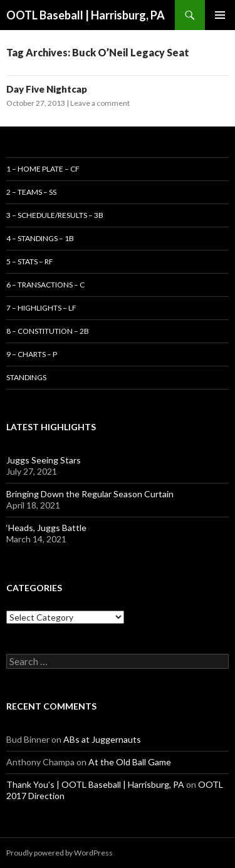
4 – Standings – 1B (40, 238)
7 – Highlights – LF (41, 308)
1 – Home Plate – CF (43, 169)
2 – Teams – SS (31, 192)
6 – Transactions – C (45, 285)
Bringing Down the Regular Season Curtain (90, 494)
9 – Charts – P (32, 354)
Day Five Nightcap (47, 89)
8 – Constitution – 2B (48, 331)
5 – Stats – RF (30, 261)
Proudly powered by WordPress (60, 853)
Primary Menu (220, 15)
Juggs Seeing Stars (44, 460)
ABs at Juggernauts (102, 739)
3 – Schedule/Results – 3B (55, 215)
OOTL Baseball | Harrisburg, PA (86, 15)
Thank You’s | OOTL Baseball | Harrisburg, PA (95, 784)
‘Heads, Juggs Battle (46, 528)
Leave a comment (100, 103)
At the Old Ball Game (130, 762)
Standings (26, 377)
